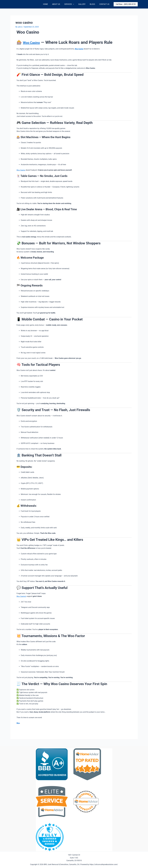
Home (50, 4)
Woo (18, 723)
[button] (126, 4)
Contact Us (105, 4)
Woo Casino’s (22, 596)
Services (72, 4)
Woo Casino (34, 42)
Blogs (94, 4)
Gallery (84, 4)
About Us (60, 4)
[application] (76, 4)
